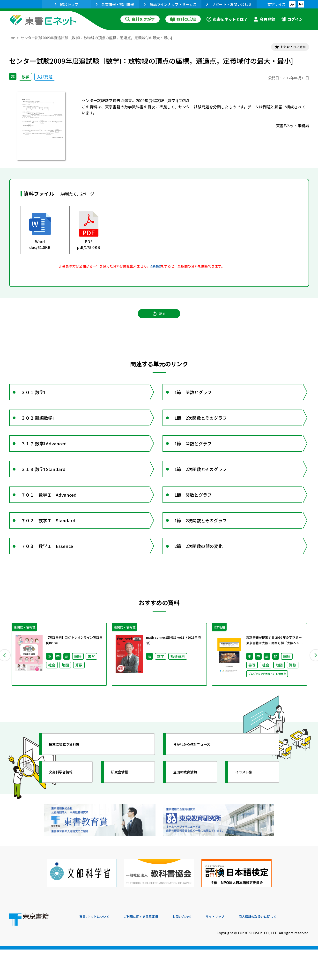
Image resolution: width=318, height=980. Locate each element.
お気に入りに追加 (288, 48)
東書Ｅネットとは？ (227, 19)
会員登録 (264, 19)
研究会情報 (125, 813)
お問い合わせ (199, 947)
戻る (159, 320)
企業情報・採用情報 (115, 4)
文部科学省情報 (67, 813)
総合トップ (67, 4)
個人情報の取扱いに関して (286, 947)
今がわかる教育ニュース (200, 785)
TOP (13, 38)
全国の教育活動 (191, 813)
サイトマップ (237, 947)
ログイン (292, 19)
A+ (301, 4)
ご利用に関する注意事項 (152, 947)
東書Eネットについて (98, 947)
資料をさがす (140, 19)
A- (292, 4)
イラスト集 (249, 813)
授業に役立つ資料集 (71, 785)
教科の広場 (183, 19)
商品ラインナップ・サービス (170, 4)
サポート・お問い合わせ (229, 4)
